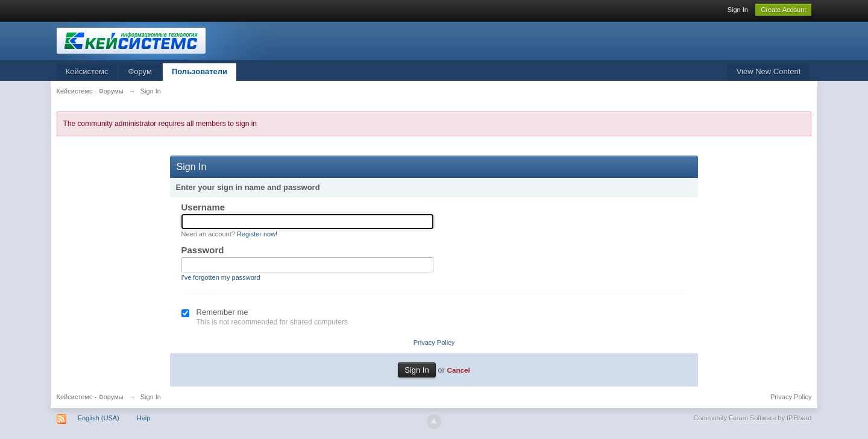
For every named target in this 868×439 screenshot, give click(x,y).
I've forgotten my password (221, 277)
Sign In (738, 10)
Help (144, 418)
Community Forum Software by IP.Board (752, 418)
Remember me (222, 312)
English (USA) (99, 418)
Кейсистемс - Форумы (90, 397)
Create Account (783, 10)
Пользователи (200, 71)
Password (203, 250)
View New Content (769, 71)
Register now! (257, 234)
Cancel (458, 370)
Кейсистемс (87, 71)
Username (203, 207)
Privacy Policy (434, 343)
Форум (140, 71)
